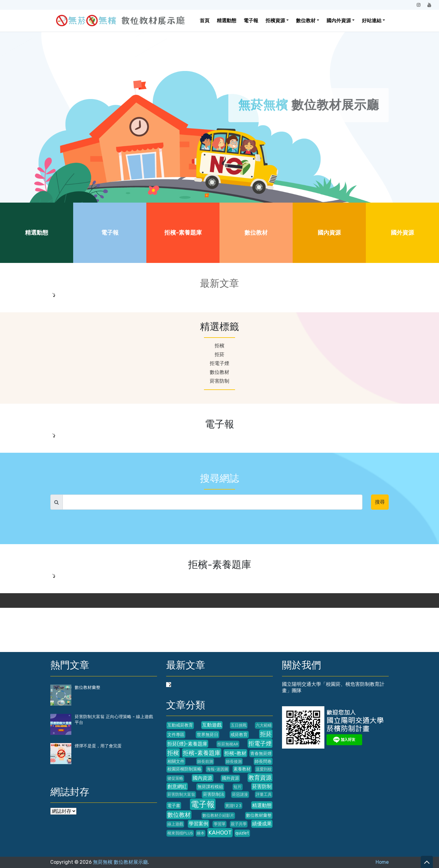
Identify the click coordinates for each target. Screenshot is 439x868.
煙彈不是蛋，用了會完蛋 (98, 746)
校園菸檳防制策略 (184, 769)
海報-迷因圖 (218, 769)
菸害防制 (220, 381)
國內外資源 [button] (339, 21)
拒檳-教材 (235, 753)
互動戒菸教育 (180, 725)
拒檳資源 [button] (275, 21)
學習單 (220, 824)
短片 (237, 787)
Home (382, 862)
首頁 (205, 21)
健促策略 (175, 778)
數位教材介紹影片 (218, 815)
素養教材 (242, 769)
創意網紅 (177, 787)
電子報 (251, 21)
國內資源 (329, 233)
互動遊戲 (212, 725)
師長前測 (205, 762)
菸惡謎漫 (240, 794)
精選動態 (227, 21)
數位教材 (256, 233)
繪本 (201, 833)
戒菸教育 (239, 735)
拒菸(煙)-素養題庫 (187, 744)
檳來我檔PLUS (180, 833)
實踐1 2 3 (233, 806)
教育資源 (260, 778)
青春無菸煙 (261, 754)
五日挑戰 (239, 725)
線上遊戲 (175, 824)
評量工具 (264, 794)
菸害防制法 (214, 794)
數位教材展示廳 (309, 105)
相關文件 (176, 762)
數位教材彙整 (87, 687)
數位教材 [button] (306, 21)
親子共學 (239, 824)
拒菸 (220, 354)
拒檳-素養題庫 (183, 233)
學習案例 (198, 824)
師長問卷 (263, 762)
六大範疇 (264, 725)
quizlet (242, 833)
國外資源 (402, 233)
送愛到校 (264, 769)
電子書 (174, 806)
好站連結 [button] (372, 21)
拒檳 (220, 346)
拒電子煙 (220, 363)
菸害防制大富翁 (181, 794)
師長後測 (234, 762)
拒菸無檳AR (228, 744)
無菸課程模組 (210, 787)
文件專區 (176, 735)
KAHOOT (220, 833)
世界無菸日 (208, 735)
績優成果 (262, 824)
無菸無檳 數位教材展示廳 (120, 862)
